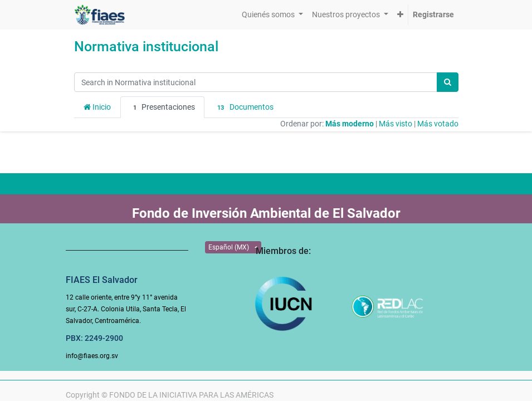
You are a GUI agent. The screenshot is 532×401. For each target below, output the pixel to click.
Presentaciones (163, 107)
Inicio (97, 107)
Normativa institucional (146, 47)
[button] (400, 15)
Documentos (244, 107)
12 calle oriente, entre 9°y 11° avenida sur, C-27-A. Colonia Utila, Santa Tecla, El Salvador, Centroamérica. (126, 309)
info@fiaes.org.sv (92, 356)
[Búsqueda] (448, 82)
